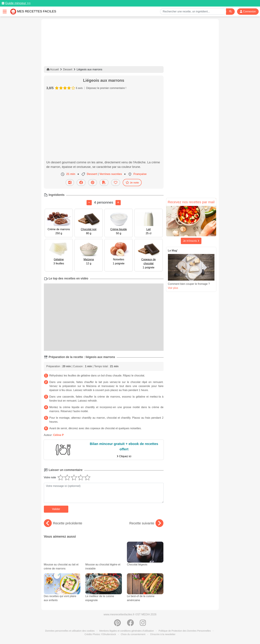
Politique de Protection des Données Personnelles (185, 631)
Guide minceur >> (18, 3)
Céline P (59, 435)
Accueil (53, 69)
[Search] (230, 11)
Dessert (68, 69)
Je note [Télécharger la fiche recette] (132, 182)
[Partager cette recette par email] (70, 183)
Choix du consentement (133, 634)
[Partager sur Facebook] (81, 183)
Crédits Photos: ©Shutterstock (100, 634)
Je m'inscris (191, 241)
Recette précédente (63, 523)
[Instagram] (143, 625)
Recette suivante (146, 523)
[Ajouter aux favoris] (116, 183)
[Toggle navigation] (5, 11)
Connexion (248, 11)
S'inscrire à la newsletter (163, 634)
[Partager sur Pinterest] (93, 183)
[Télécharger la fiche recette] (104, 183)
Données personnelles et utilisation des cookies (70, 631)
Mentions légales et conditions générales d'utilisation (127, 631)
